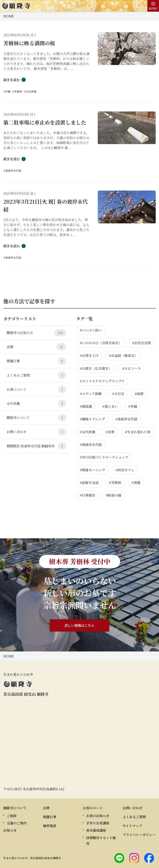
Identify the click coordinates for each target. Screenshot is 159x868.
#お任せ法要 (142, 343)
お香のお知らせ (98, 816)
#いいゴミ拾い (91, 330)
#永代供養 (87, 432)
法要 (36, 347)
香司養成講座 (96, 830)
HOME (9, 16)
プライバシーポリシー (139, 835)
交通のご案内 (17, 823)
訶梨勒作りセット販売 (101, 841)
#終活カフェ (125, 470)
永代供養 (36, 403)
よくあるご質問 (36, 375)
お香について (36, 389)
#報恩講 (86, 406)
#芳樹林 (115, 483)
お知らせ (10, 830)
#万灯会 (118, 394)
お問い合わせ (36, 432)
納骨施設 (50, 826)
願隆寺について (36, 418)
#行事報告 (87, 495)
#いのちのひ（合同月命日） (101, 343)
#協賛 (139, 394)
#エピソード (132, 368)
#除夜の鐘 (113, 495)
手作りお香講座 (98, 823)
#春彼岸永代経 (126, 419)
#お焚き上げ (89, 356)
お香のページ (93, 808)
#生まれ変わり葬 (138, 432)
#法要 (110, 432)
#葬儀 (136, 483)
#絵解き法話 (89, 483)
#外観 (133, 406)
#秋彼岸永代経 (91, 445)
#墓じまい (110, 406)
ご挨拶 (12, 816)
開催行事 (36, 361)
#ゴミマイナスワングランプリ (102, 381)
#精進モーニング (92, 470)
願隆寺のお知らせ (36, 333)
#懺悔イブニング (92, 419)
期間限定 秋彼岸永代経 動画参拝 (36, 446)
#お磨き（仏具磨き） (96, 368)
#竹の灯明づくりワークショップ (104, 457)
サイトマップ (132, 826)
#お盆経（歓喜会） (123, 356)
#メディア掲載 (91, 394)
